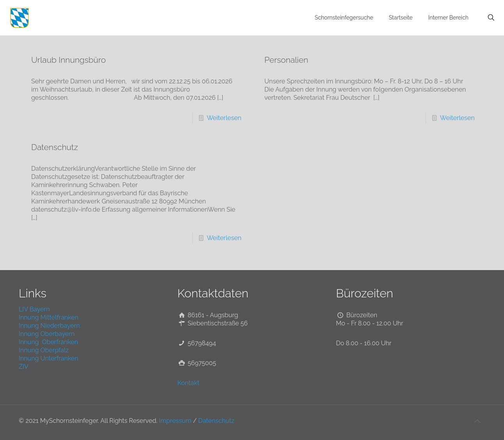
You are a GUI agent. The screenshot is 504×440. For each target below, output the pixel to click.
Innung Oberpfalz (44, 350)
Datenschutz (55, 147)
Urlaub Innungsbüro (68, 60)
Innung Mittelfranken (49, 317)
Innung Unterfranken (49, 358)
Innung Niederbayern (49, 326)
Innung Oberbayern (47, 334)
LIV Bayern (34, 309)
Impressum (175, 421)
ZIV (24, 367)
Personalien (286, 60)
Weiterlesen (224, 118)
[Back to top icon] (477, 421)
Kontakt (188, 383)
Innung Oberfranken (48, 342)
